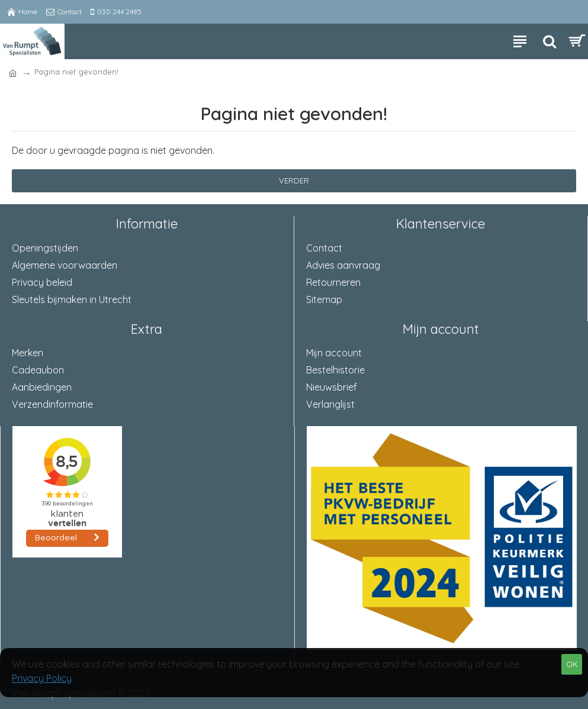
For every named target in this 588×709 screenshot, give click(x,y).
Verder (294, 181)
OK (572, 664)
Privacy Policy (42, 678)
